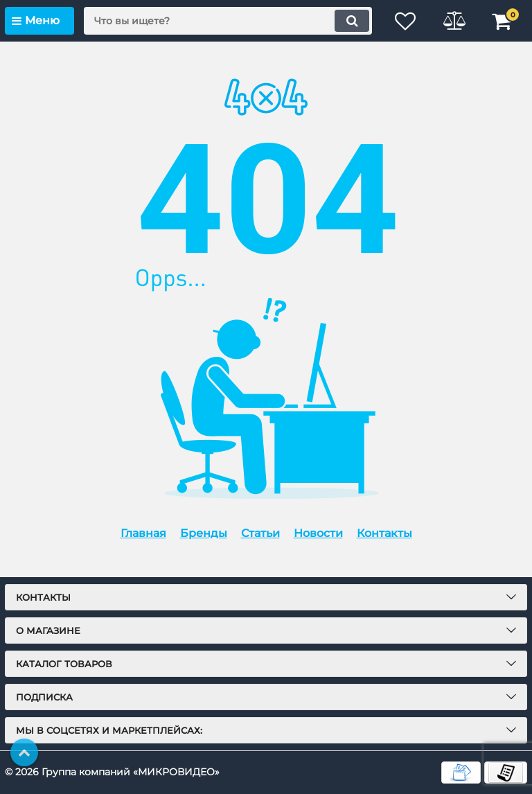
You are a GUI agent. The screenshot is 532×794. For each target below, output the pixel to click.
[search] (228, 21)
